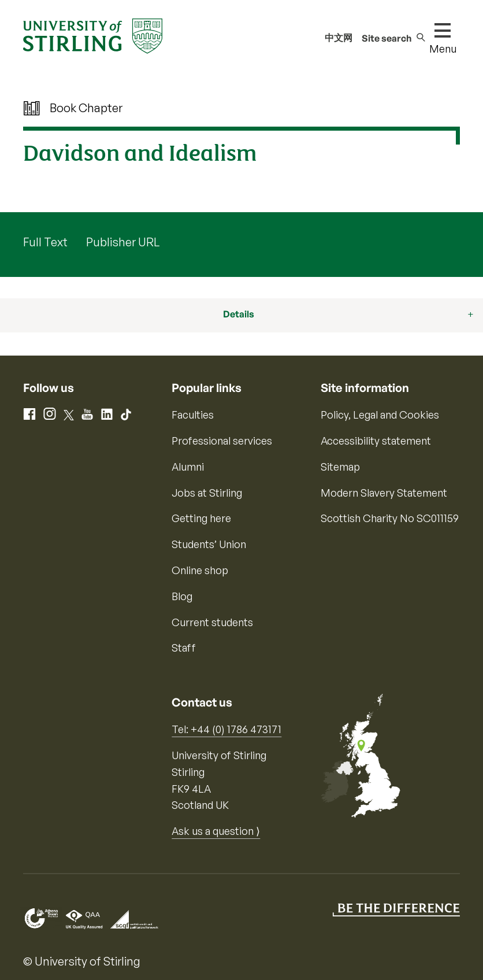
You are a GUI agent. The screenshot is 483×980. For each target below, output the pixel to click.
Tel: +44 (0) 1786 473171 (226, 729)
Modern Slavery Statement (384, 493)
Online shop (200, 570)
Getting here (201, 518)
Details (239, 314)
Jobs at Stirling (207, 493)
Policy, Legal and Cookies (380, 415)
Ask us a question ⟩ (216, 831)
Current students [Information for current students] (212, 622)
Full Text (45, 242)
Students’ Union (209, 544)
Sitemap (340, 467)
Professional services (222, 441)
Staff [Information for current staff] (184, 648)
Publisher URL (123, 242)
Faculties (193, 415)
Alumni (188, 467)
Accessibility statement (376, 441)
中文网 (339, 38)
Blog (182, 596)
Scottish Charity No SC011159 (390, 518)
